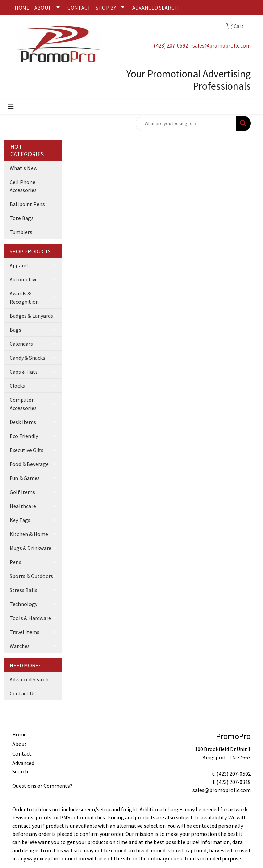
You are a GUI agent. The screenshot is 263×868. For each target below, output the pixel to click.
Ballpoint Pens (27, 204)
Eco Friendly (24, 436)
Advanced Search (29, 679)
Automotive (24, 279)
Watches (20, 646)
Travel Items (24, 632)
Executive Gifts (27, 450)
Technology (23, 604)
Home (20, 734)
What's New (23, 168)
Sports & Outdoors (31, 576)
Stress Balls (23, 590)
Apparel (19, 265)
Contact (22, 753)
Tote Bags (22, 218)
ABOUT (43, 8)
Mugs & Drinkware (30, 548)
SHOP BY (106, 8)
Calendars (21, 344)
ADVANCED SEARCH (155, 8)
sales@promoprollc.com (222, 45)
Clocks (17, 386)
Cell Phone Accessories (23, 186)
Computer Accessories (23, 404)
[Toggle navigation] (11, 106)
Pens (15, 562)
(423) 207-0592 (171, 45)
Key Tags (20, 520)
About (20, 744)
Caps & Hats (24, 372)
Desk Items (23, 422)
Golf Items (22, 492)
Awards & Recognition (24, 297)
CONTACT (79, 8)
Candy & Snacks (27, 358)
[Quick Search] (186, 123)
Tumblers (21, 232)
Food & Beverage (29, 464)
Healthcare (23, 506)
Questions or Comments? (42, 786)
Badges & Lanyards (31, 316)
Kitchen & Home (29, 534)
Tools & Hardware (30, 618)
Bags (15, 330)
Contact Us (23, 693)
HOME (22, 8)
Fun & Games (25, 478)
